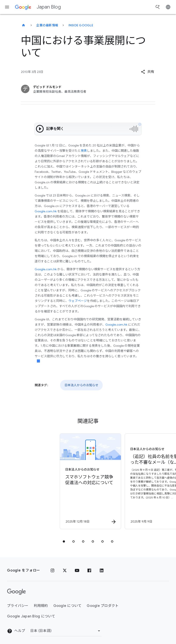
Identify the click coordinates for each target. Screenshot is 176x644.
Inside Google (81, 25)
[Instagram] (52, 570)
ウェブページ (78, 301)
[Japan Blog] (23, 25)
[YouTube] (77, 570)
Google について (67, 606)
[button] (148, 72)
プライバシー (18, 606)
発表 (84, 151)
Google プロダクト (103, 606)
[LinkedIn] (102, 570)
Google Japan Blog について (31, 616)
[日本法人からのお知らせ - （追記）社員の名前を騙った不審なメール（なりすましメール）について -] (120, 481)
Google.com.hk (46, 211)
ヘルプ (16, 631)
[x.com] (65, 570)
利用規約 (41, 606)
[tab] (64, 541)
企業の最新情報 (47, 25)
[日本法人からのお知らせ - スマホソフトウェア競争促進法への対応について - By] (55, 481)
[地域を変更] (66, 631)
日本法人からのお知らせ (81, 385)
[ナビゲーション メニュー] (7, 7)
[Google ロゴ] (16, 592)
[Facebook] (89, 570)
